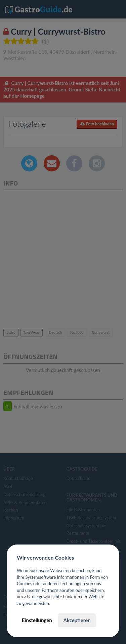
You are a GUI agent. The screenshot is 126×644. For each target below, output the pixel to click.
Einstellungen (37, 620)
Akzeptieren (77, 620)
